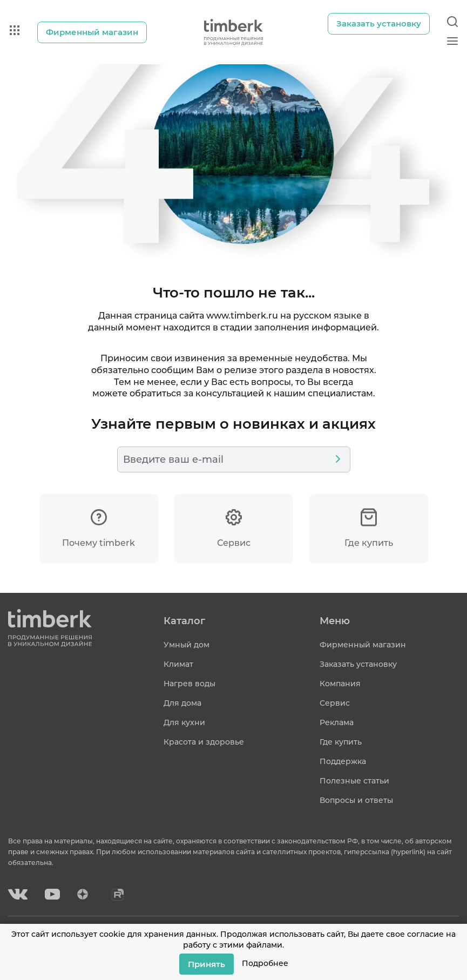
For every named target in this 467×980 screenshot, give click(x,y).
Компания (340, 684)
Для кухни (184, 722)
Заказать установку (358, 664)
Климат (178, 664)
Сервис (335, 703)
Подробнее (265, 963)
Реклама (337, 722)
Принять (207, 964)
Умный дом (187, 645)
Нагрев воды (189, 684)
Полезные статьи (354, 781)
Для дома (182, 703)
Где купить (341, 742)
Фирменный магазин (363, 645)
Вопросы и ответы (356, 800)
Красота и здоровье (204, 742)
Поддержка (343, 761)
